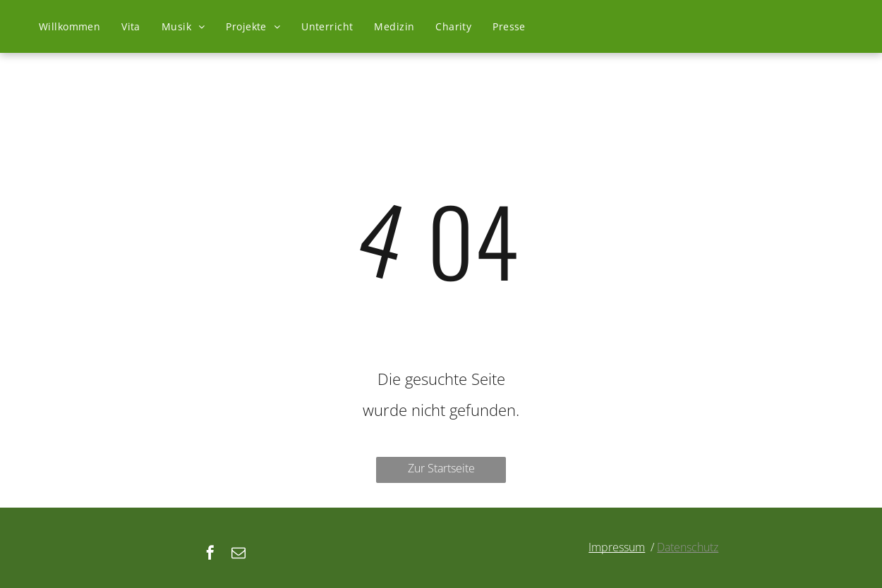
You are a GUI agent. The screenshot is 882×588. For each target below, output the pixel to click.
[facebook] (210, 555)
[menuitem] (70, 27)
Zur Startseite (441, 468)
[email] (238, 555)
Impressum (617, 547)
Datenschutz (688, 547)
